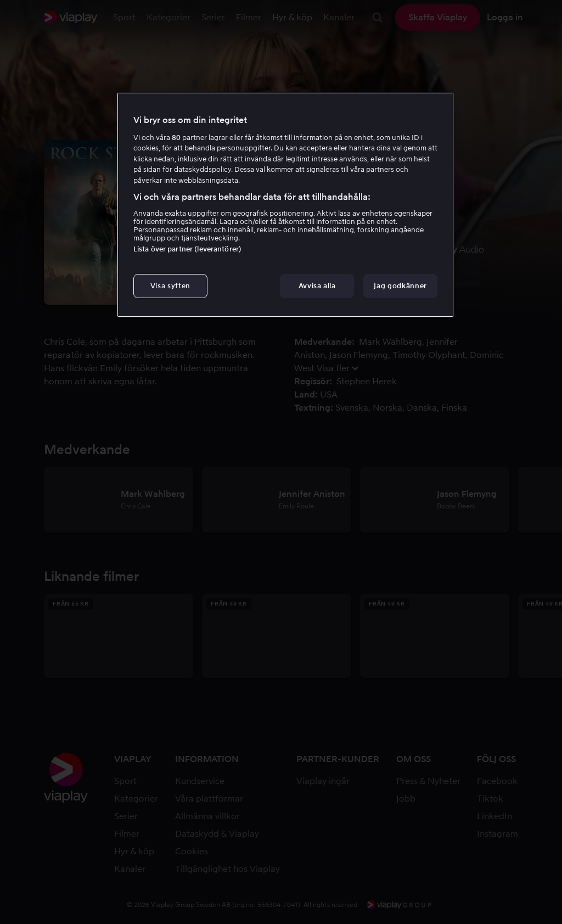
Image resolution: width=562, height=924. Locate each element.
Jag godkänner (400, 286)
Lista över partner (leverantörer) (187, 249)
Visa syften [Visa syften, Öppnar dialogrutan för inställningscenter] (170, 286)
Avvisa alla (317, 286)
